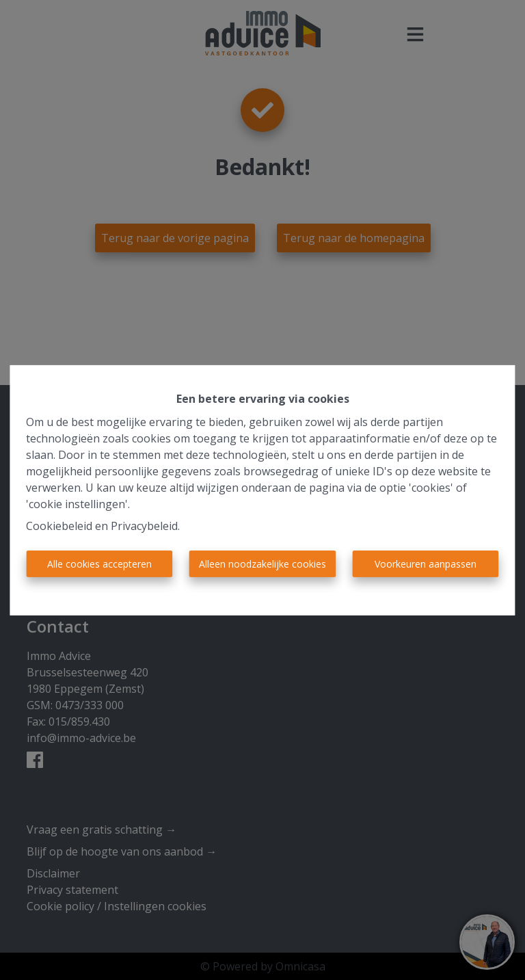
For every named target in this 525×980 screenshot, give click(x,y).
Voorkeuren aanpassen (426, 564)
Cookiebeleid (59, 526)
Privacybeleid (144, 526)
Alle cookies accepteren (99, 564)
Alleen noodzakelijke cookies (262, 564)
